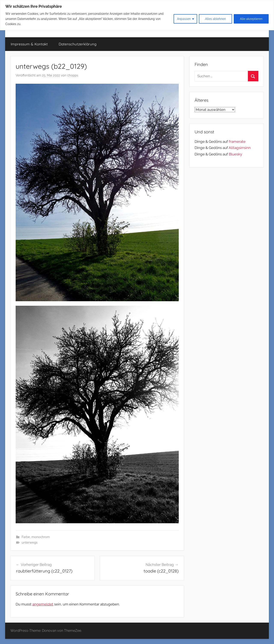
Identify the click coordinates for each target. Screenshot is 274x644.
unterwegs (30, 543)
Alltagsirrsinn (240, 148)
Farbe (26, 537)
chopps (73, 75)
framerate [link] (237, 142)
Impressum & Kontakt (29, 44)
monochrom (41, 537)
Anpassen (184, 19)
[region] (137, 15)
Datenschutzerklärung (78, 44)
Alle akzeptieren (251, 19)
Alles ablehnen (215, 19)
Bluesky (235, 154)
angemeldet (43, 604)
